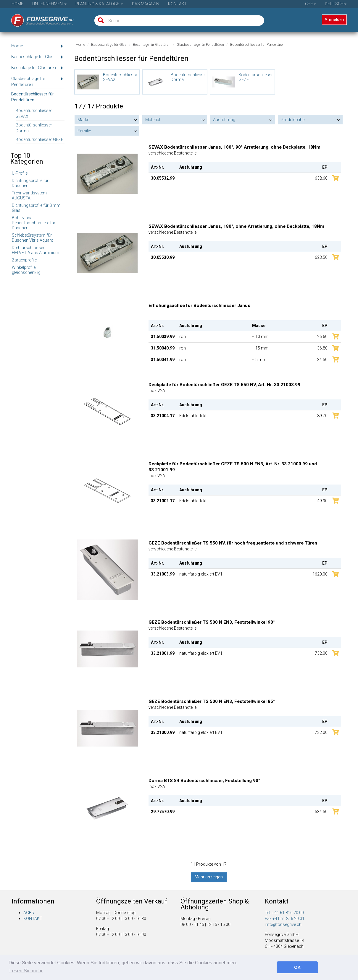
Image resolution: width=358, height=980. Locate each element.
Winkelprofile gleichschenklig (26, 270)
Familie (84, 131)
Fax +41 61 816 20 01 (285, 919)
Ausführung (224, 120)
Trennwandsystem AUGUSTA (29, 195)
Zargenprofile (24, 260)
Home (17, 4)
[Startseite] (38, 19)
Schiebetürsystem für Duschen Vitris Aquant (32, 238)
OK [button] (297, 967)
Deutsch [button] (336, 4)
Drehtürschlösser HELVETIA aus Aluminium (36, 250)
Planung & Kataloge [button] (99, 4)
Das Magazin (146, 4)
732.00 (321, 653)
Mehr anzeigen (209, 877)
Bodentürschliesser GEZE (39, 139)
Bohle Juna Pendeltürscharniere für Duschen (34, 223)
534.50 (321, 812)
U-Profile (20, 173)
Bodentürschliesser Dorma (34, 128)
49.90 (322, 501)
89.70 (322, 416)
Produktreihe (293, 120)
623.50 (321, 257)
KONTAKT (33, 919)
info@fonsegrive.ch (283, 924)
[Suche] (100, 21)
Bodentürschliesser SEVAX (34, 113)
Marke (83, 120)
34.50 (322, 360)
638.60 (321, 178)
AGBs (29, 913)
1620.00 (320, 574)
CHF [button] (311, 4)
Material (153, 120)
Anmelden (334, 19)
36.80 (322, 348)
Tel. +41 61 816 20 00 (284, 913)
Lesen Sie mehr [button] (26, 971)
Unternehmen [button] (49, 4)
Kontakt (178, 4)
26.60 (322, 337)
